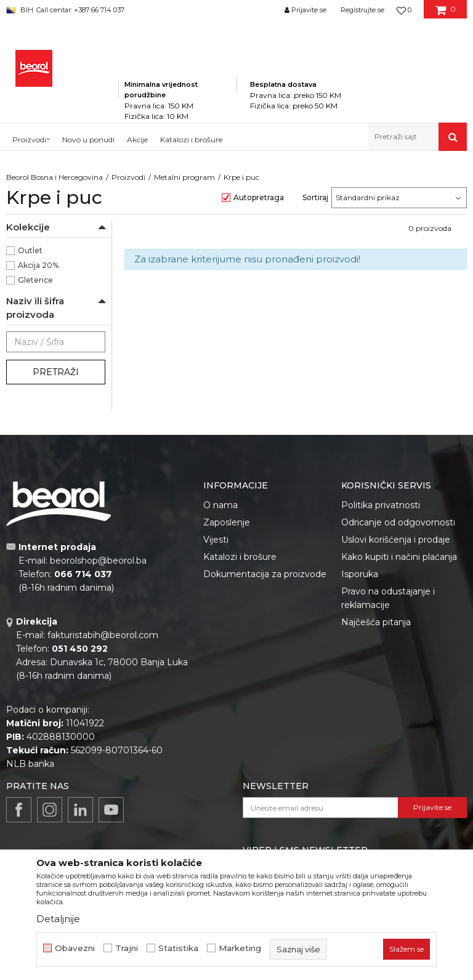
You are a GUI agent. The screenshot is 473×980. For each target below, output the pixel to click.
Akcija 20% (38, 265)
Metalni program (184, 177)
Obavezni (75, 948)
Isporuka (360, 574)
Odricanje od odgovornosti (398, 522)
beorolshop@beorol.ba (98, 561)
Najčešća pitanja (376, 622)
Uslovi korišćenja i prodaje (396, 540)
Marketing (240, 948)
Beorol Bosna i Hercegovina (55, 177)
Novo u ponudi (88, 140)
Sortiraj (315, 197)
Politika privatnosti (381, 505)
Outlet (30, 250)
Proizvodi (128, 177)
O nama (220, 505)
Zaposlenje (227, 522)
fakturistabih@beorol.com (103, 635)
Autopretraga (259, 197)
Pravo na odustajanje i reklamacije (388, 598)
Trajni (127, 948)
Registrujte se (362, 10)
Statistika (178, 948)
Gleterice (35, 280)
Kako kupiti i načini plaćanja (399, 557)
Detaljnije (58, 919)
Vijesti (216, 540)
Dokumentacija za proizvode (265, 574)
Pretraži (56, 372)
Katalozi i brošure (240, 557)
